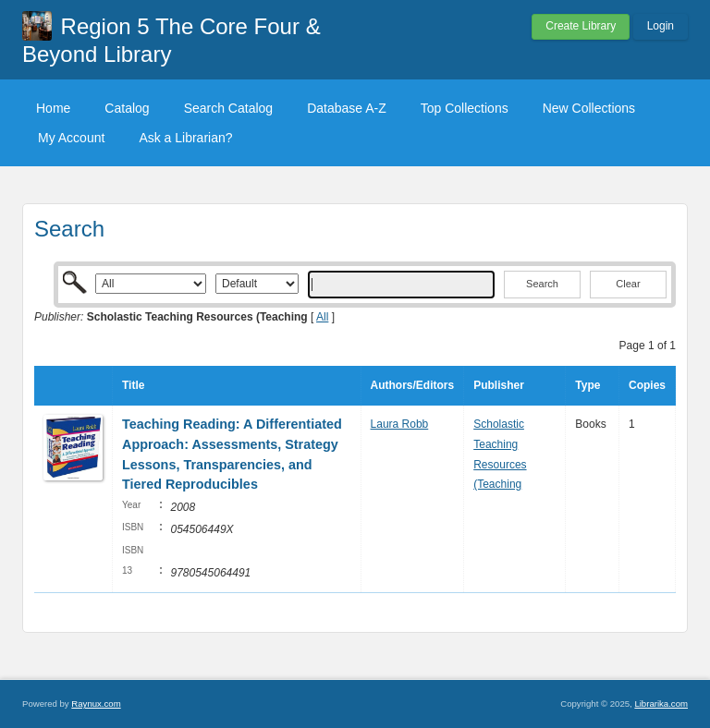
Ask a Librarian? (185, 138)
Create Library (581, 26)
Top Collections (465, 108)
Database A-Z (347, 108)
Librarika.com (661, 704)
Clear (628, 284)
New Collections (589, 108)
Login (661, 26)
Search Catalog (229, 108)
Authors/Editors (413, 385)
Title (133, 385)
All (322, 317)
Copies (647, 385)
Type (588, 385)
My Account (71, 138)
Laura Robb (400, 424)
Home (53, 108)
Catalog (127, 108)
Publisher (499, 385)
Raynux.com (96, 704)
